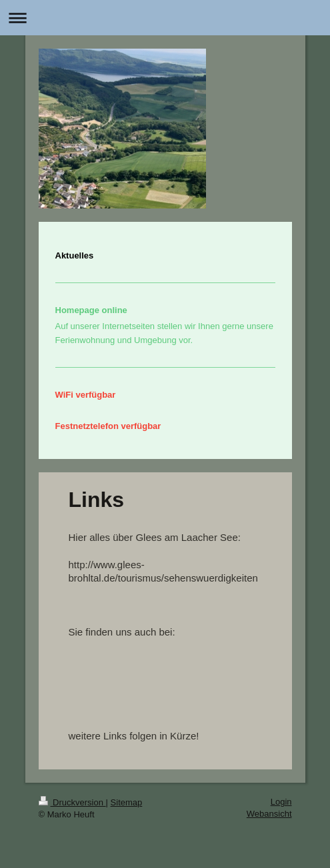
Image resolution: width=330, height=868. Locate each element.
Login (281, 802)
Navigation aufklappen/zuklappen (165, 18)
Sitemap (127, 802)
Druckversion (72, 802)
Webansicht (269, 814)
